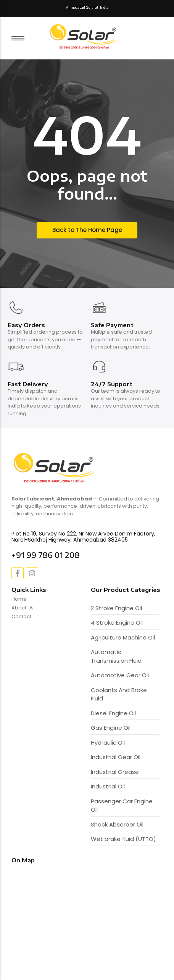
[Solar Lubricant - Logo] (84, 37)
